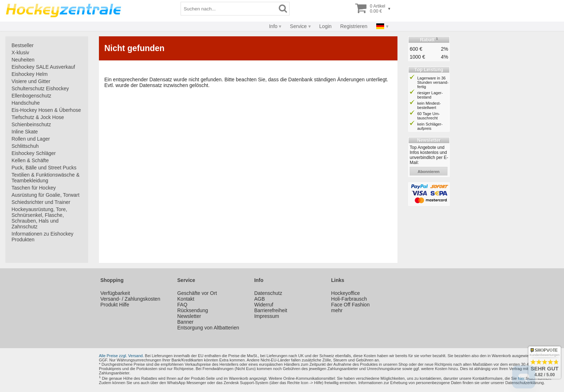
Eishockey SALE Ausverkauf (43, 67)
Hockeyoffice (346, 293)
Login (326, 26)
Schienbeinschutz (31, 124)
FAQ (182, 305)
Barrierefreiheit (271, 310)
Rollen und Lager (31, 139)
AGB (260, 299)
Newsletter (189, 316)
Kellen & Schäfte (30, 160)
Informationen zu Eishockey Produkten (42, 237)
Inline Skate (25, 132)
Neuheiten (23, 60)
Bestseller (22, 45)
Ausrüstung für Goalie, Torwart (46, 195)
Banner (185, 322)
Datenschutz (268, 293)
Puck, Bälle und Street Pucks (44, 168)
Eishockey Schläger (34, 153)
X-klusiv (20, 53)
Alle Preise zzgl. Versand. (121, 356)
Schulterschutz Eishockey (40, 88)
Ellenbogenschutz (31, 96)
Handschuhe (26, 103)
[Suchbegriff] (229, 9)
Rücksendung (193, 310)
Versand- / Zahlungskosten (130, 299)
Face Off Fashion (351, 305)
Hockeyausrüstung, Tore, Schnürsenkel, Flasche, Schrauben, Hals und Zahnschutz (39, 218)
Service (298, 26)
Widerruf (264, 305)
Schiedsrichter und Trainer (41, 202)
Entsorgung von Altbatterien (208, 328)
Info (273, 26)
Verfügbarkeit (115, 293)
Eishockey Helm (29, 74)
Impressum (267, 316)
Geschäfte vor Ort (197, 293)
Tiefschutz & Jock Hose (38, 117)
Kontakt (186, 299)
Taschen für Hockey (34, 188)
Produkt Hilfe (115, 305)
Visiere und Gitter (31, 81)
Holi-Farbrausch (349, 299)
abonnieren (429, 172)
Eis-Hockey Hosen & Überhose (46, 110)
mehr (337, 310)
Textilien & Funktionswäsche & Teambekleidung (46, 178)
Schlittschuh (25, 146)
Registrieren (354, 26)
